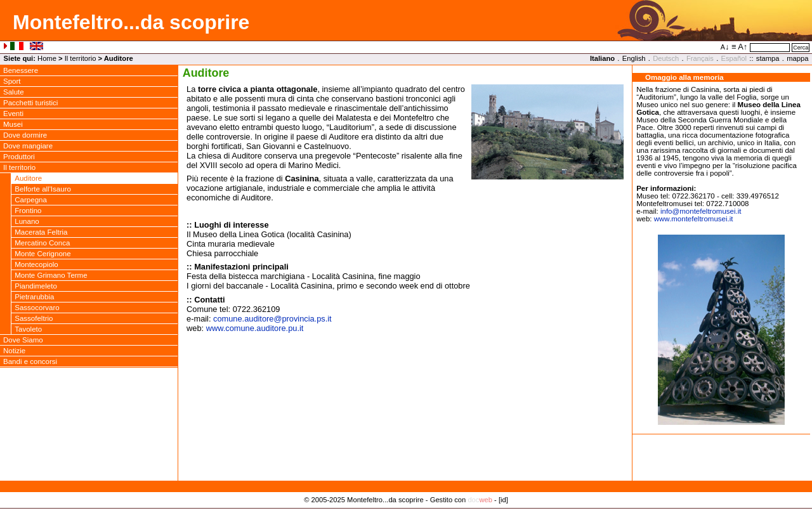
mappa (797, 58)
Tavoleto (28, 329)
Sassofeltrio (34, 318)
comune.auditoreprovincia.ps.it (272, 319)
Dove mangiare (28, 146)
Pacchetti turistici (30, 103)
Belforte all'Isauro (43, 189)
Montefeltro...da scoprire (131, 22)
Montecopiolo (36, 264)
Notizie (14, 351)
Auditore (28, 178)
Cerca (801, 48)
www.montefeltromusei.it (694, 219)
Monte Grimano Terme (51, 275)
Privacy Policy (406, 513)
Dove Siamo (23, 340)
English (634, 58)
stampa (768, 58)
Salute (14, 92)
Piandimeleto (36, 286)
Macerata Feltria (41, 232)
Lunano (27, 221)
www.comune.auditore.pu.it (255, 328)
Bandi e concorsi (30, 361)
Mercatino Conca (42, 243)
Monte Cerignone (43, 254)
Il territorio (81, 58)
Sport (12, 81)
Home (47, 58)
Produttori (19, 157)
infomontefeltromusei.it (701, 211)
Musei (13, 124)
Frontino (28, 211)
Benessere (21, 70)
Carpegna (31, 200)
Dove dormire (25, 135)
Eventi (13, 114)
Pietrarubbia (34, 297)
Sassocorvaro (37, 308)
